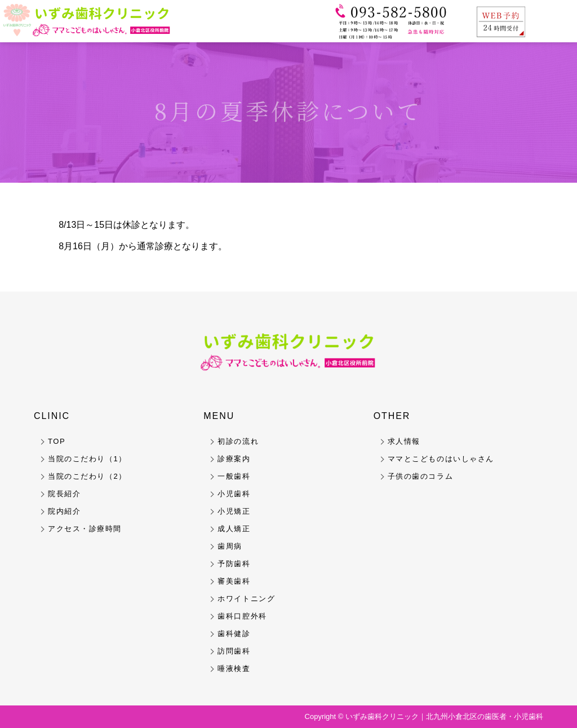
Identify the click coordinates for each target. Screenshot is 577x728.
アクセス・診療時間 (85, 529)
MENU (219, 416)
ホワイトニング (246, 599)
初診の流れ (238, 441)
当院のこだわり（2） (87, 476)
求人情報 (404, 441)
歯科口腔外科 (242, 616)
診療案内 (234, 459)
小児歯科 (234, 494)
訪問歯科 (234, 651)
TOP (57, 441)
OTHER (392, 416)
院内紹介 (64, 511)
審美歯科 (234, 581)
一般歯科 (234, 476)
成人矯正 (234, 529)
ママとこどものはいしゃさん (441, 459)
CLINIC (52, 416)
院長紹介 (64, 494)
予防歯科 (234, 564)
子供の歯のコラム (420, 476)
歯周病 (230, 546)
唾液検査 (234, 669)
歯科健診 (234, 634)
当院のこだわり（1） (87, 459)
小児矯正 (234, 511)
